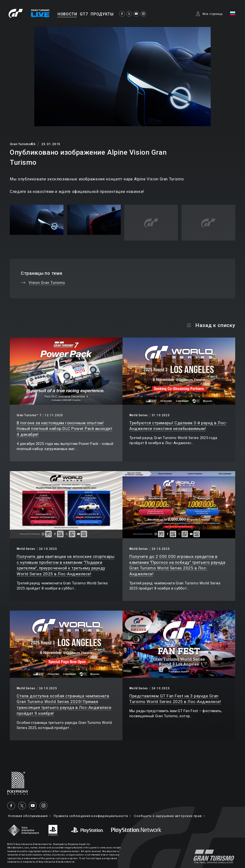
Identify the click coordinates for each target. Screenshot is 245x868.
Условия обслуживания (30, 816)
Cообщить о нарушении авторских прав (180, 816)
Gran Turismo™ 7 (29, 415)
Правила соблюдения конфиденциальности (97, 816)
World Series (139, 415)
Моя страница (213, 14)
